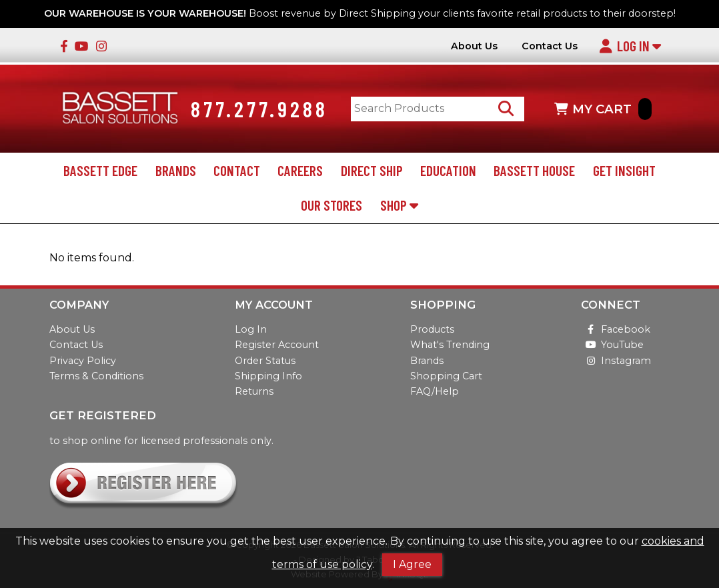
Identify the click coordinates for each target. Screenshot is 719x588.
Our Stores (331, 205)
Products (432, 329)
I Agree (412, 564)
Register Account (277, 345)
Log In (630, 46)
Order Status (265, 361)
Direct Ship (372, 170)
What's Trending (450, 345)
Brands (176, 170)
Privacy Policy (83, 361)
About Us (474, 46)
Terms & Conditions (96, 376)
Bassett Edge (100, 170)
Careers (300, 170)
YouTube (612, 345)
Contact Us (550, 46)
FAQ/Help (435, 391)
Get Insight (624, 170)
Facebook (616, 329)
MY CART (603, 109)
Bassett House (534, 170)
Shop (399, 205)
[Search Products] (506, 109)
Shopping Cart (446, 376)
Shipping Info (268, 376)
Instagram (616, 361)
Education (448, 170)
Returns (254, 391)
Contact (237, 170)
